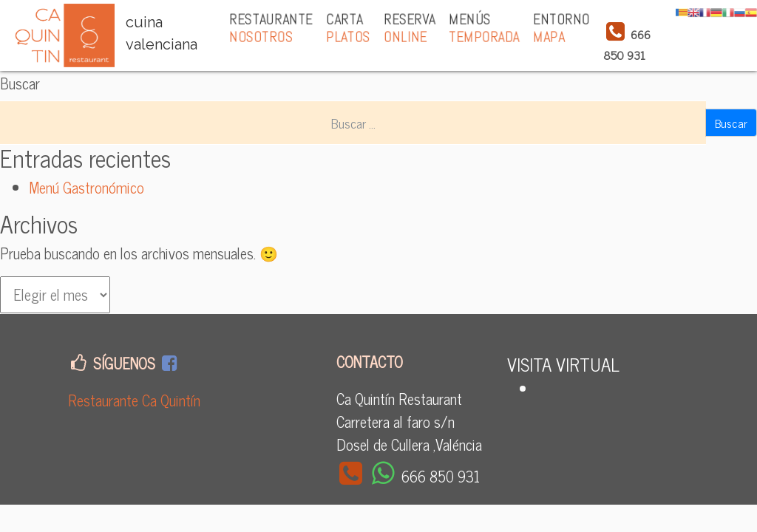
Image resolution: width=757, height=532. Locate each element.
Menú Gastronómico (87, 187)
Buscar (20, 83)
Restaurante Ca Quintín (134, 400)
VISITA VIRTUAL (563, 364)
